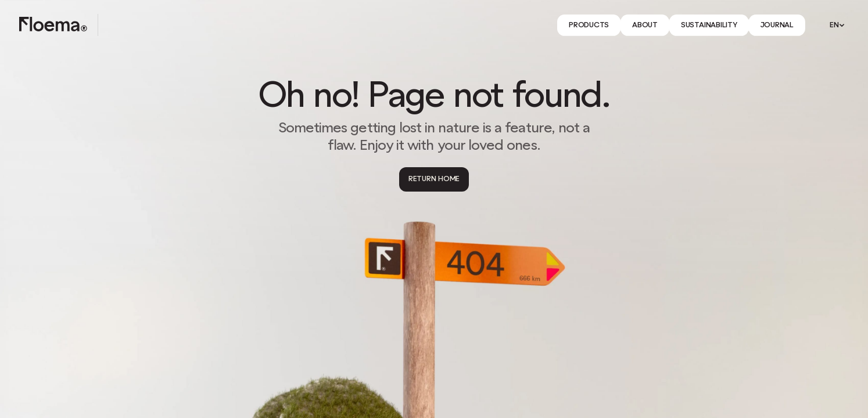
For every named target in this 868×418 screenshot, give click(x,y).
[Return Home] (434, 180)
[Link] (589, 25)
